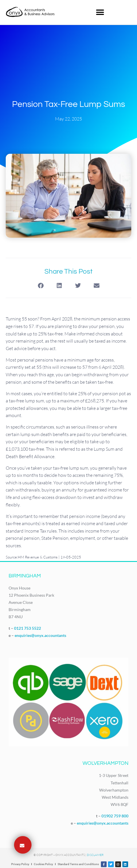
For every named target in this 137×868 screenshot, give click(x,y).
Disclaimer (95, 855)
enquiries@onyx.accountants (40, 635)
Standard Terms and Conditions (78, 864)
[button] (100, 12)
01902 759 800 (115, 816)
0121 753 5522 (28, 628)
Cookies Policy (43, 864)
